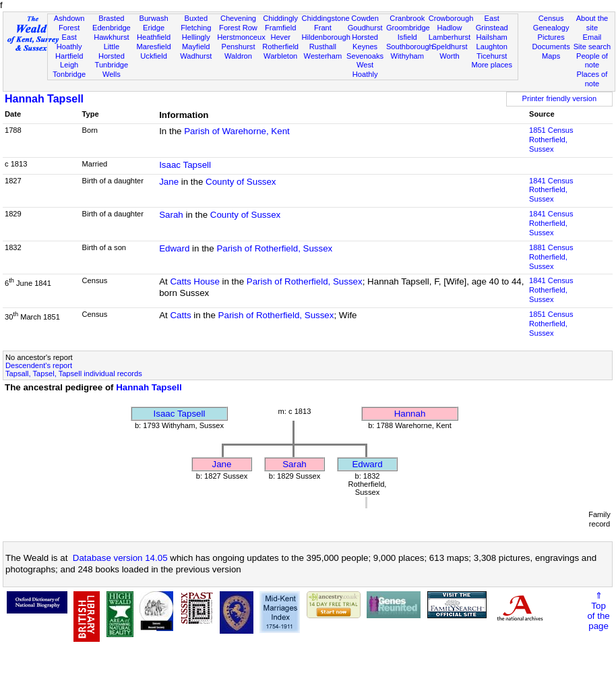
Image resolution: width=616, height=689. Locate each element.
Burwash (153, 18)
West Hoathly (365, 69)
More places (492, 65)
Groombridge (408, 28)
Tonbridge (69, 74)
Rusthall (323, 47)
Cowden (365, 18)
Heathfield (154, 37)
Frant (323, 28)
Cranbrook (407, 18)
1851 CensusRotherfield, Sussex (551, 140)
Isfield (407, 37)
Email (592, 37)
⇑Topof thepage (598, 611)
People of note (592, 61)
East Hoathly (69, 42)
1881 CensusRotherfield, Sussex (551, 257)
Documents (551, 47)
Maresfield (153, 47)
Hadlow (449, 28)
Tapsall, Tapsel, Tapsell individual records (74, 373)
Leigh (69, 65)
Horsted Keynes (365, 42)
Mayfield (196, 47)
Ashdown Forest (69, 23)
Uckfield (154, 56)
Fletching (196, 28)
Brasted (111, 18)
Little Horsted (112, 51)
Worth (449, 56)
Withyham (407, 56)
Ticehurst (492, 56)
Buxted (196, 18)
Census (551, 18)
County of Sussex (241, 182)
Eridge (154, 28)
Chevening (238, 18)
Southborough (410, 47)
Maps (551, 56)
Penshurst (238, 47)
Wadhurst (196, 56)
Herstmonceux (241, 37)
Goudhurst (365, 28)
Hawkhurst (111, 37)
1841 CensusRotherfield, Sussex (551, 190)
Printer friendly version (560, 98)
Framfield (280, 28)
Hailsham (492, 37)
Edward (174, 248)
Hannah (410, 414)
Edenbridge (112, 28)
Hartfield (69, 56)
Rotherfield (280, 47)
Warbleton (280, 56)
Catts (180, 315)
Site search (592, 47)
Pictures (551, 37)
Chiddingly (280, 18)
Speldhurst (449, 47)
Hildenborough (326, 37)
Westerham (323, 56)
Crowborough (451, 18)
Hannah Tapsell (44, 99)
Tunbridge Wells (112, 69)
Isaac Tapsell (185, 165)
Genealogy (551, 28)
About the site (592, 23)
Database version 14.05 (120, 558)
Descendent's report (39, 365)
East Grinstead (492, 23)
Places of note (592, 79)
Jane (169, 182)
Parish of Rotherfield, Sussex (274, 248)
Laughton (492, 47)
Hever (280, 37)
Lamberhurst (450, 37)
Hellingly (196, 37)
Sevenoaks (365, 56)
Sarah (171, 215)
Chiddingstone (326, 18)
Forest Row (238, 28)
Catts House (194, 281)
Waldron (238, 56)
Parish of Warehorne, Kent (237, 131)
